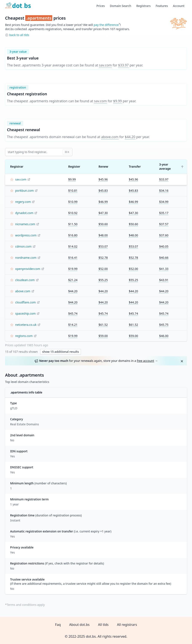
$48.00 (103, 235)
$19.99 (73, 269)
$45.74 (73, 313)
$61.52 (103, 325)
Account (179, 6)
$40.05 (164, 246)
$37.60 (164, 235)
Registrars (144, 6)
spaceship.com (25, 313)
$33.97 (123, 65)
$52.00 (103, 269)
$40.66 (164, 258)
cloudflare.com (26, 302)
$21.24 (73, 280)
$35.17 (164, 213)
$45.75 (164, 325)
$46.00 (164, 336)
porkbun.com (24, 191)
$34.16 (164, 191)
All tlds (103, 625)
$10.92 (73, 213)
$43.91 (164, 280)
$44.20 (130, 137)
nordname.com (26, 258)
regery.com (23, 202)
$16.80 (73, 235)
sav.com (105, 65)
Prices (101, 6)
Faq (58, 625)
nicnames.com (25, 224)
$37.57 (164, 224)
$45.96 (103, 179)
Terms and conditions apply (26, 605)
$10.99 (73, 202)
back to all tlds (19, 35)
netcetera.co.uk (26, 325)
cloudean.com (25, 280)
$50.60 (103, 224)
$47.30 (103, 213)
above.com (110, 137)
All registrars (127, 625)
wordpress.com (26, 235)
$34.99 (164, 202)
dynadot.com (24, 213)
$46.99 (103, 202)
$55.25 (103, 280)
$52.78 (103, 258)
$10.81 (73, 191)
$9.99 (117, 101)
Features (162, 6)
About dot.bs (79, 625)
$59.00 (103, 336)
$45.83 (103, 191)
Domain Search (120, 6)
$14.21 (73, 325)
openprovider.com (28, 269)
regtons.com (24, 336)
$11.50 (73, 224)
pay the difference (106, 25)
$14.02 (73, 246)
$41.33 (164, 269)
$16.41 (73, 258)
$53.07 (103, 246)
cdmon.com (23, 246)
